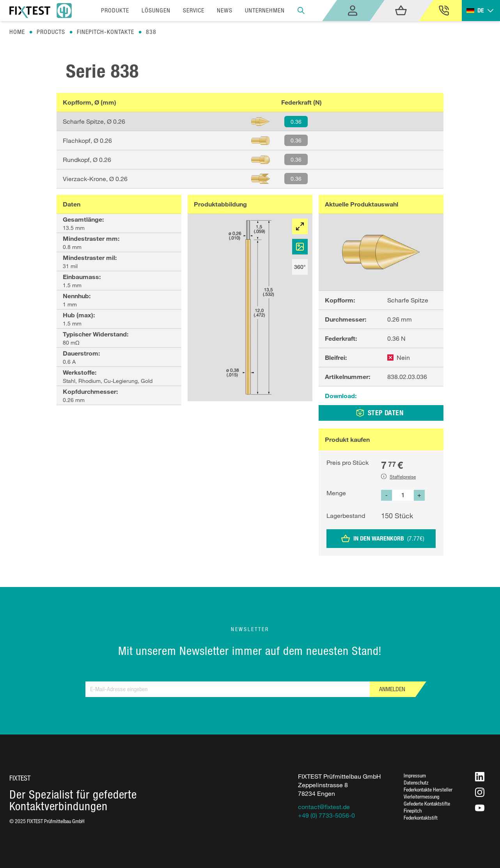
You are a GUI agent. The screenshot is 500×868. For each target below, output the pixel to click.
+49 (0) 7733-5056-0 (326, 815)
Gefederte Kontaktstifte (427, 803)
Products (51, 32)
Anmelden (392, 689)
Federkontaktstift (421, 817)
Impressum (415, 775)
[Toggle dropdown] (481, 11)
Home (17, 32)
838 (151, 32)
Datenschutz (416, 782)
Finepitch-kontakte (105, 32)
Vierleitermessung (421, 796)
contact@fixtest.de (324, 807)
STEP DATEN (380, 413)
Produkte (115, 10)
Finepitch (413, 810)
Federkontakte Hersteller (428, 789)
